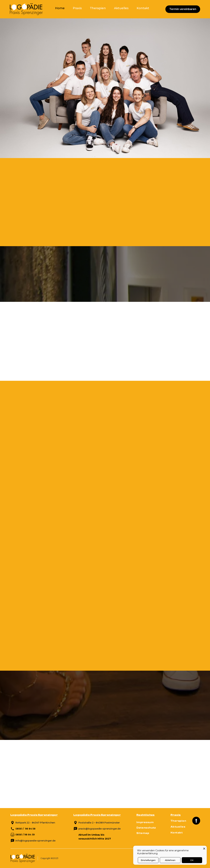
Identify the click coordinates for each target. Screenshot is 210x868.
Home (60, 8)
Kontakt (143, 8)
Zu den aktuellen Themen (33, 795)
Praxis (77, 8)
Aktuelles (121, 8)
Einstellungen (148, 860)
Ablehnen (170, 860)
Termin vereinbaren (183, 9)
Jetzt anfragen (103, 246)
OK (192, 860)
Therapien (98, 8)
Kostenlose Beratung (30, 366)
